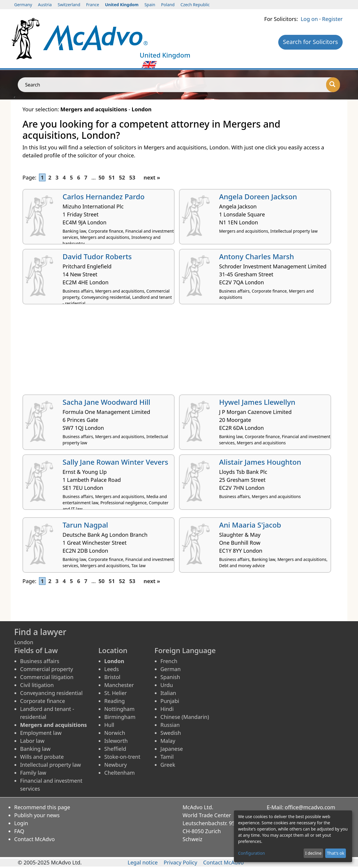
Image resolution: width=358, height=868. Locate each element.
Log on (309, 19)
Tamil (167, 757)
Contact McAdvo (34, 839)
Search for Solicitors (310, 42)
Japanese (172, 749)
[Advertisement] (179, 352)
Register (332, 19)
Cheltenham (119, 773)
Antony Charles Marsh (257, 256)
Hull (109, 725)
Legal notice (143, 862)
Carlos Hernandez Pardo (104, 196)
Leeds (112, 669)
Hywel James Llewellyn (257, 402)
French (169, 661)
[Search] (333, 85)
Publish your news (37, 815)
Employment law (41, 733)
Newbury (115, 765)
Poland (168, 5)
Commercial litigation (47, 677)
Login (21, 823)
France (93, 5)
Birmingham (120, 717)
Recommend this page (42, 807)
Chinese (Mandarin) (185, 717)
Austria (45, 5)
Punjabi (170, 701)
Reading (114, 701)
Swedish (171, 733)
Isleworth (116, 741)
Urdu (167, 685)
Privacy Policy (180, 862)
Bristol (112, 677)
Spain (150, 5)
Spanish (170, 677)
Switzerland (69, 5)
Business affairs (40, 661)
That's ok (336, 853)
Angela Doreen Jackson (258, 196)
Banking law (35, 749)
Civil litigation (37, 685)
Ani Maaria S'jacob (250, 525)
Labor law (32, 741)
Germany (23, 5)
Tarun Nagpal (85, 525)
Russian (170, 725)
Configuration (252, 853)
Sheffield (115, 749)
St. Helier (115, 693)
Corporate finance (43, 701)
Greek (168, 765)
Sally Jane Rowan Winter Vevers (115, 462)
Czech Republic (195, 5)
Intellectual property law (51, 765)
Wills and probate (42, 757)
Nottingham (119, 709)
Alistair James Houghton (260, 462)
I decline (313, 853)
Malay (168, 741)
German (171, 669)
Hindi (167, 709)
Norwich (115, 733)
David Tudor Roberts (97, 256)
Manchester (119, 685)
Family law (33, 773)
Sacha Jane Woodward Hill (106, 402)
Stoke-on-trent (122, 757)
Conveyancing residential (51, 693)
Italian (168, 693)
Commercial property (47, 669)
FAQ (19, 831)
